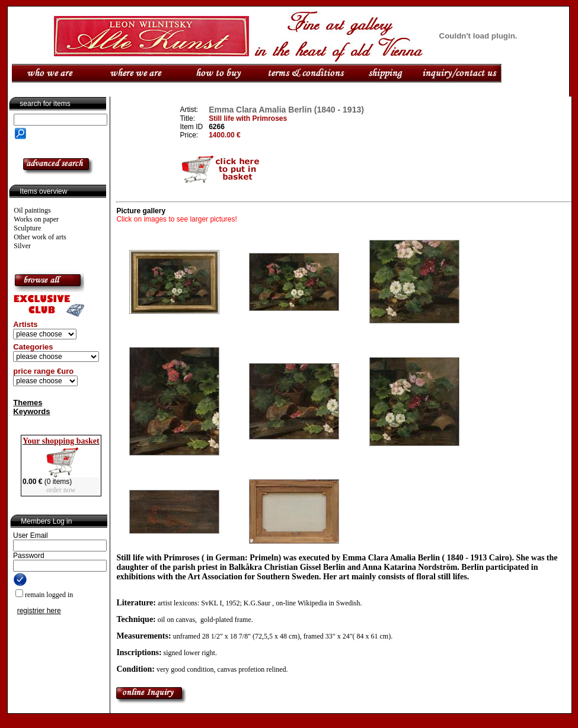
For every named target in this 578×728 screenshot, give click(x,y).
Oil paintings (32, 210)
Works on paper (36, 219)
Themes (28, 403)
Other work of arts (40, 237)
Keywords (31, 411)
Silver (22, 246)
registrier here (39, 611)
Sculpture (27, 228)
